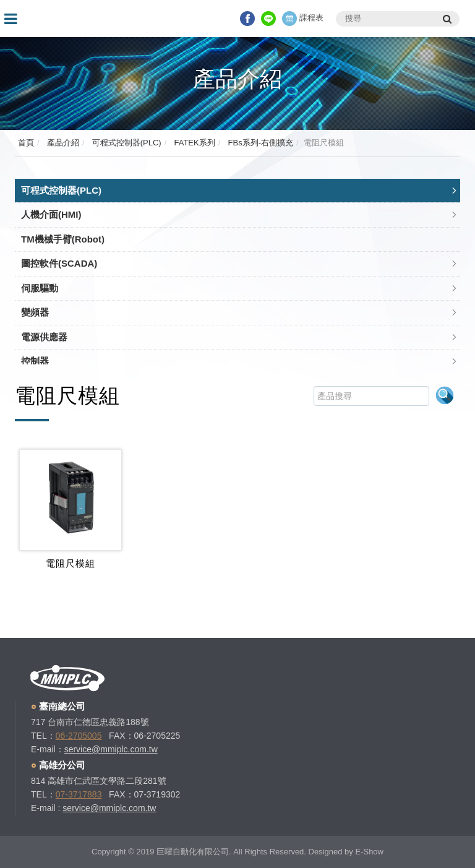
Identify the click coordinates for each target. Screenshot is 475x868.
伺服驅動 (40, 288)
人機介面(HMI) (51, 214)
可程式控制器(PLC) (126, 143)
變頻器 (35, 312)
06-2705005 (79, 736)
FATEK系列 (194, 143)
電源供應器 (44, 337)
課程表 (303, 18)
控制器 (35, 361)
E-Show (369, 852)
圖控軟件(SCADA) (59, 263)
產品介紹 (62, 143)
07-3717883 (79, 794)
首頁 (26, 143)
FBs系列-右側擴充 (259, 143)
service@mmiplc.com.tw (111, 749)
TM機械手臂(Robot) (63, 239)
